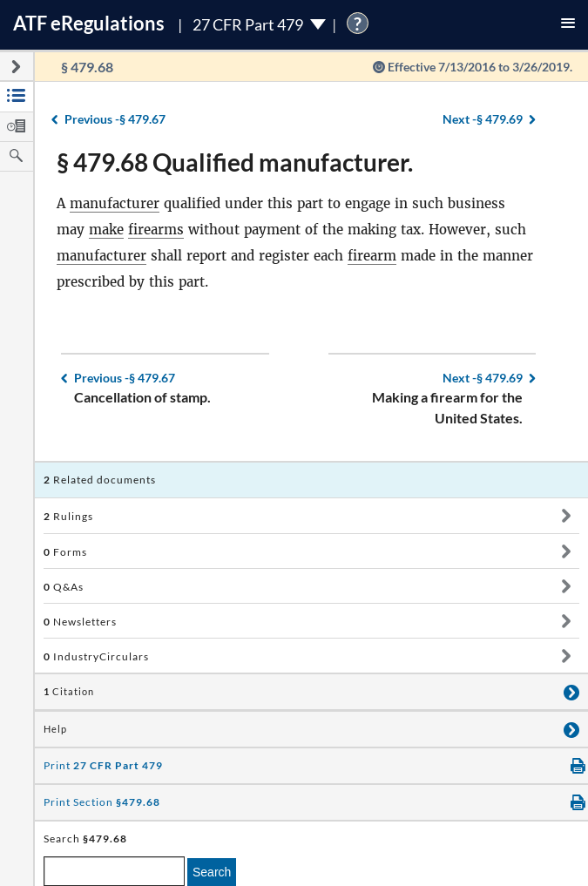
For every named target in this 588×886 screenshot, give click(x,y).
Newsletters (80, 622)
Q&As (64, 587)
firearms (156, 230)
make (106, 230)
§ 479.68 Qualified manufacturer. (235, 162)
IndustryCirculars (96, 656)
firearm (372, 256)
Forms (65, 552)
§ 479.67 (115, 119)
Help (55, 729)
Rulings (68, 516)
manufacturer (115, 203)
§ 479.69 (483, 119)
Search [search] (212, 872)
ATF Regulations (89, 23)
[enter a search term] (114, 871)
